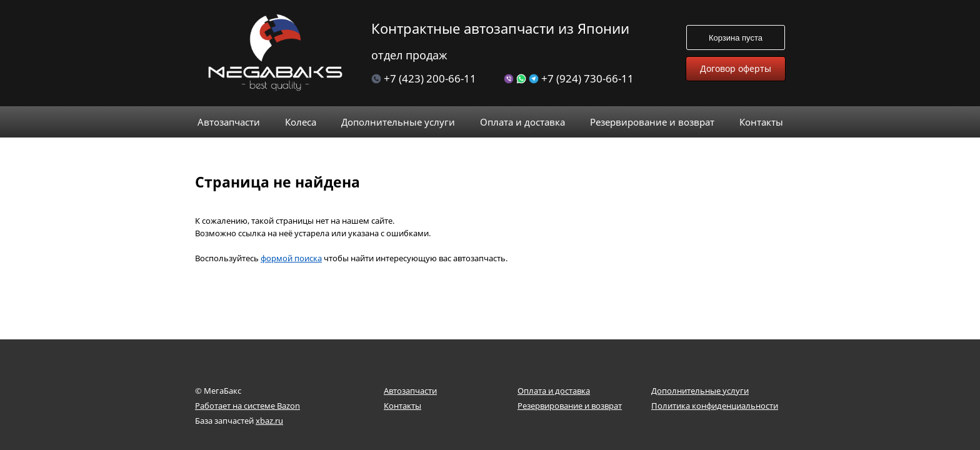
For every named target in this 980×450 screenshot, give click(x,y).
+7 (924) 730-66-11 (569, 78)
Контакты (402, 406)
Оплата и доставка (554, 391)
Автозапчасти (410, 391)
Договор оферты (736, 68)
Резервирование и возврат (570, 406)
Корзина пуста (736, 38)
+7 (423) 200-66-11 (424, 78)
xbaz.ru (269, 421)
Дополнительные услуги (700, 391)
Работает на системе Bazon (247, 406)
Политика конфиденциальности (715, 406)
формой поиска (291, 239)
